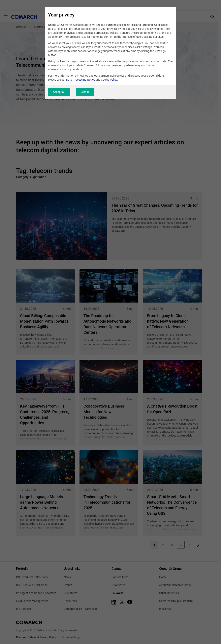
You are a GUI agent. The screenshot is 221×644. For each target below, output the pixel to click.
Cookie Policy (109, 80)
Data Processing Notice (81, 80)
